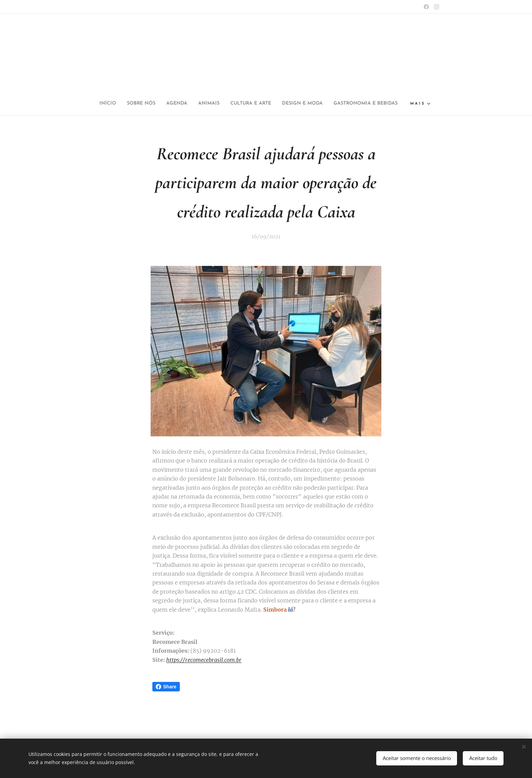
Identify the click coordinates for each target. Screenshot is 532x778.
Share (166, 687)
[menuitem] (132, 104)
